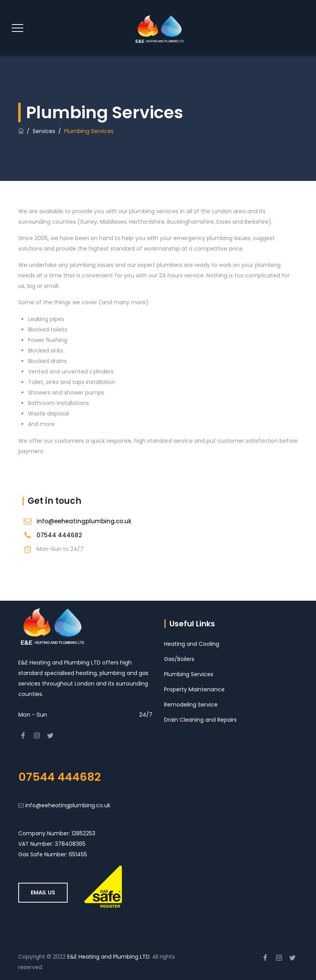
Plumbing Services (189, 674)
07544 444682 (59, 535)
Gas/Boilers (179, 659)
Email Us (43, 892)
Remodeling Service (191, 705)
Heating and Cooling (192, 644)
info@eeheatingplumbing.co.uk (84, 521)
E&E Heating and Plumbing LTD (108, 957)
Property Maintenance (194, 689)
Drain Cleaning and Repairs (200, 720)
